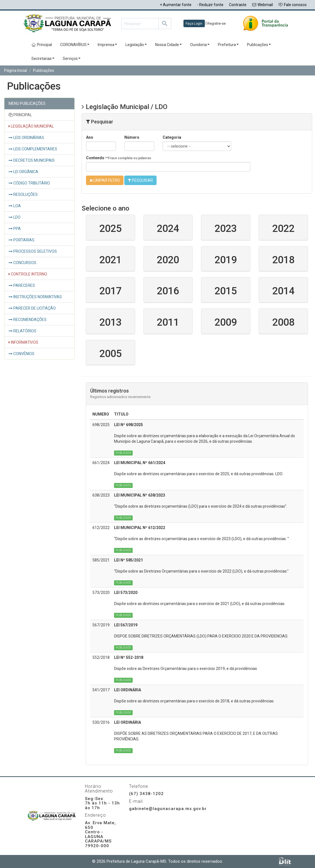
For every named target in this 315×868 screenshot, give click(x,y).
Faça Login (194, 24)
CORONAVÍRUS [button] (75, 45)
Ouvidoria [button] (200, 45)
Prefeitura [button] (228, 45)
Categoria (172, 137)
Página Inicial (16, 70)
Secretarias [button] (43, 59)
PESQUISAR (140, 180)
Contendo (119, 158)
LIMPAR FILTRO (105, 180)
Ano (90, 137)
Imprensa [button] (107, 45)
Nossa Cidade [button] (168, 45)
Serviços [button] (72, 59)
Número (132, 137)
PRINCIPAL (20, 115)
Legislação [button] (136, 45)
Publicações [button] (259, 45)
